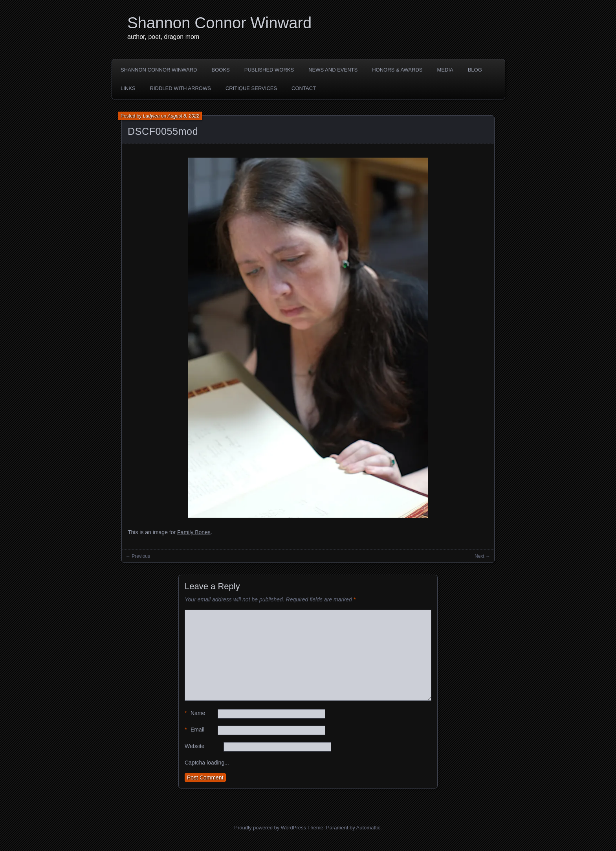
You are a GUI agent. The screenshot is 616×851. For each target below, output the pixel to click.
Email (194, 730)
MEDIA (445, 70)
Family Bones (194, 532)
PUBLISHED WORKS (269, 70)
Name (195, 713)
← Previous (138, 556)
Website (194, 746)
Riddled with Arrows (181, 88)
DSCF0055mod (163, 131)
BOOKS (221, 70)
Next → (482, 556)
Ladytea (151, 116)
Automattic (368, 828)
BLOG (475, 70)
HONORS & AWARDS (397, 70)
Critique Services (251, 88)
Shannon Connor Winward (219, 23)
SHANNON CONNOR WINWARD (159, 70)
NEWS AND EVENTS (333, 70)
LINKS (128, 88)
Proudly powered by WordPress (270, 828)
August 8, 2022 (183, 116)
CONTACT (304, 88)
